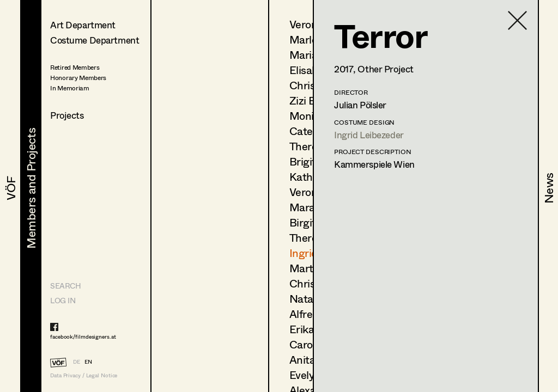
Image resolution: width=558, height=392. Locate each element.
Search (65, 286)
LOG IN (63, 300)
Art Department (83, 25)
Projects (67, 115)
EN (88, 362)
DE (77, 362)
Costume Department (95, 40)
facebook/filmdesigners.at (83, 336)
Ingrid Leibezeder (369, 135)
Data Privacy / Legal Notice (84, 375)
